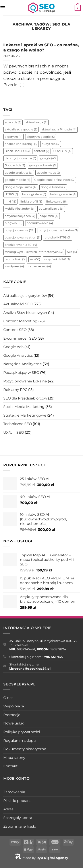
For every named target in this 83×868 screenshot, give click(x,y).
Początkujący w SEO (21, 373)
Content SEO (15, 330)
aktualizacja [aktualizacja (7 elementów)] (36, 122)
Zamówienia (14, 792)
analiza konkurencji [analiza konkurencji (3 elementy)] (21, 144)
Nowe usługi (14, 723)
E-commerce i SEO (20, 338)
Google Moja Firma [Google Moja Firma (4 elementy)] (21, 187)
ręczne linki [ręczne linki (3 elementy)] (15, 259)
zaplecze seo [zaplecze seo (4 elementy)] (40, 266)
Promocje (12, 715)
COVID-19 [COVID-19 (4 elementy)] (62, 151)
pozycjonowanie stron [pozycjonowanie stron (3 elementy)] (22, 237)
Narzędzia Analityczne (23, 364)
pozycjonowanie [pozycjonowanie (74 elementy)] (19, 230)
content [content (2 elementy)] (41, 151)
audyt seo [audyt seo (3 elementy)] (51, 144)
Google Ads (13, 347)
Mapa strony (14, 758)
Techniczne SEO (18, 424)
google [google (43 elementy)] (48, 158)
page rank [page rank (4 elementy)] (49, 216)
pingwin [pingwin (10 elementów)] (14, 223)
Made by (42, 858)
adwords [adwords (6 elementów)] (13, 122)
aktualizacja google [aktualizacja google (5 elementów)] (21, 129)
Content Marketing (20, 321)
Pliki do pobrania (18, 801)
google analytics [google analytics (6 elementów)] (19, 173)
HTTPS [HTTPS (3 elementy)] (11, 194)
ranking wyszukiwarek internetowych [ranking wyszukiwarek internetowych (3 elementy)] (34, 252)
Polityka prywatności (22, 732)
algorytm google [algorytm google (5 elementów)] (41, 137)
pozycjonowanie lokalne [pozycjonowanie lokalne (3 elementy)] (58, 230)
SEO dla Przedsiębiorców (25, 398)
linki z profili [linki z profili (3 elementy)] (31, 202)
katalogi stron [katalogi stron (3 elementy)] (34, 194)
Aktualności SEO (18, 304)
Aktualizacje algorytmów (25, 296)
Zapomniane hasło (20, 826)
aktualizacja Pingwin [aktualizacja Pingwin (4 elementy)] (59, 129)
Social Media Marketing (24, 407)
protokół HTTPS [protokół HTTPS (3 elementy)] (58, 237)
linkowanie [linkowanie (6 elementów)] (56, 202)
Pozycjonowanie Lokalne (25, 381)
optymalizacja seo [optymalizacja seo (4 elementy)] (20, 216)
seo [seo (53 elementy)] (35, 259)
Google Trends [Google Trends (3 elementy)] (53, 187)
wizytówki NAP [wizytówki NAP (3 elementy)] (57, 259)
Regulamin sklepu (20, 741)
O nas (8, 698)
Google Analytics (18, 355)
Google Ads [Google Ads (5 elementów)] (15, 165)
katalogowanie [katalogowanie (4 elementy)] (63, 194)
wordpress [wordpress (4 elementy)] (14, 266)
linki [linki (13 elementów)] (10, 202)
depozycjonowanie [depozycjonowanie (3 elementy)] (20, 158)
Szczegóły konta (18, 818)
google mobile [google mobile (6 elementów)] (17, 180)
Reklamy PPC (15, 390)
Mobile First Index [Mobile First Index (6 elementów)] (20, 209)
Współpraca (14, 706)
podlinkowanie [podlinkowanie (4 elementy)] (40, 223)
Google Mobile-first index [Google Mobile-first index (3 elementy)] (54, 180)
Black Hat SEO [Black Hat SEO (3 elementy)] (17, 151)
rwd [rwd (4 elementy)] (72, 252)
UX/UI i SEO (14, 432)
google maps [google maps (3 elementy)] (48, 173)
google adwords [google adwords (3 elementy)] (43, 165)
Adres (8, 809)
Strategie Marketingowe (25, 415)
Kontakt (11, 766)
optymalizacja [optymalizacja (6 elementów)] (51, 209)
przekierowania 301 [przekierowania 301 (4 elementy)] (21, 245)
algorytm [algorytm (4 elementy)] (14, 137)
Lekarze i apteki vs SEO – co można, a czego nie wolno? (41, 47)
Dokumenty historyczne (25, 749)
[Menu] (3, 8)
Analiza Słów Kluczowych (25, 313)
